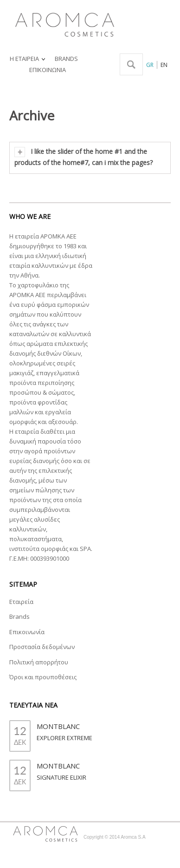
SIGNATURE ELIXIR (61, 777)
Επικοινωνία (27, 632)
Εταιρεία (21, 602)
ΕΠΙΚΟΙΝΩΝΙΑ (48, 70)
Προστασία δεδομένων (42, 647)
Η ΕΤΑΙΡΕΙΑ (28, 59)
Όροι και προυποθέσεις (43, 677)
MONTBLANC (58, 726)
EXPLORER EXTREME (64, 738)
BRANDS (66, 59)
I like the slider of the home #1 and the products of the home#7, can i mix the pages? (84, 157)
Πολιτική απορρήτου (39, 662)
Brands (19, 616)
